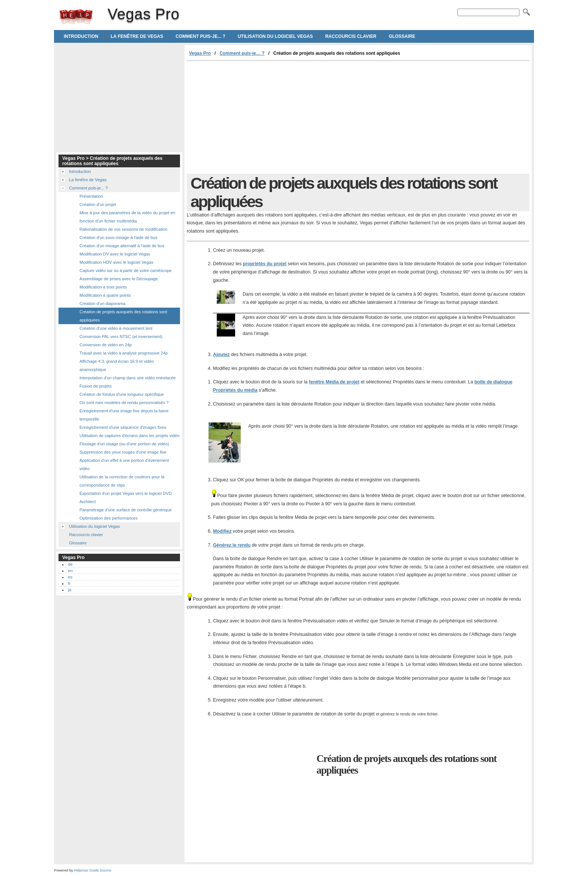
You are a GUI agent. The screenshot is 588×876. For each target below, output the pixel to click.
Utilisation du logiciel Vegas (275, 36)
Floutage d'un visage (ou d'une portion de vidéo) (124, 444)
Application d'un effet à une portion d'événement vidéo (124, 464)
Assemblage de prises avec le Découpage (119, 279)
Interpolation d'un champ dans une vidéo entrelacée (128, 378)
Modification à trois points (103, 287)
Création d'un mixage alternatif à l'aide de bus (122, 246)
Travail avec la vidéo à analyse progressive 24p (124, 353)
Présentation (91, 196)
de (70, 564)
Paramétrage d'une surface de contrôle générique (126, 510)
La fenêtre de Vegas (137, 36)
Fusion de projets (96, 386)
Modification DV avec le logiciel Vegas (115, 254)
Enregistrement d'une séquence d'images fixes (123, 427)
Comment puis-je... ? (200, 36)
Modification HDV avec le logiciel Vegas (116, 262)
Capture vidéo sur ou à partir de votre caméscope (126, 270)
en (70, 571)
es (70, 577)
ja (70, 590)
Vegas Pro (76, 17)
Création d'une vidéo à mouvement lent (116, 328)
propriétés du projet (264, 264)
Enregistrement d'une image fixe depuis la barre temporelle (124, 415)
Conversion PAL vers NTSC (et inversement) (121, 337)
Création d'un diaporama (102, 304)
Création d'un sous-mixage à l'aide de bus (118, 237)
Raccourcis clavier (351, 36)
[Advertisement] (250, 117)
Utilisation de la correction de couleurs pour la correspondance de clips (122, 481)
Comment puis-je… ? (242, 53)
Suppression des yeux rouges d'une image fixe (123, 452)
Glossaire (402, 36)
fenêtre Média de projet (334, 382)
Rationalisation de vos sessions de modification (123, 229)
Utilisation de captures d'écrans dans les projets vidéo (129, 436)
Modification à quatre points (105, 295)
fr (69, 583)
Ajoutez (221, 355)
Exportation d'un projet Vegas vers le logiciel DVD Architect (126, 497)
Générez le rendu (232, 545)
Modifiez (222, 531)
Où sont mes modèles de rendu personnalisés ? (124, 403)
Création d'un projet (98, 204)
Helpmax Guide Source (92, 870)
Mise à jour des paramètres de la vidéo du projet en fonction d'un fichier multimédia (127, 217)
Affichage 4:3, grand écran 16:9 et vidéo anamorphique (117, 365)
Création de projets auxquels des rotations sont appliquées (123, 316)
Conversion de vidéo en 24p (106, 345)
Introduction (81, 36)
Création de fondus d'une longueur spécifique (122, 394)
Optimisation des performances (109, 518)
